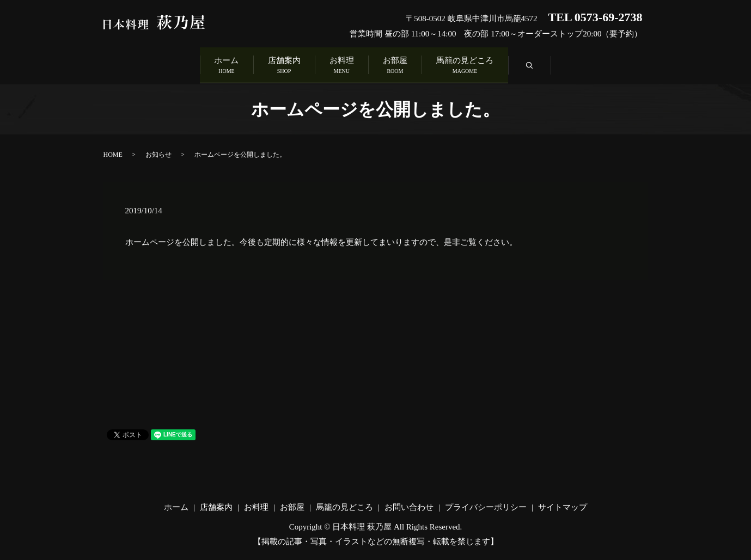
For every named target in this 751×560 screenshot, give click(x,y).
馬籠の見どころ (494, 64)
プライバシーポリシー (486, 504)
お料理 (342, 64)
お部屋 (409, 64)
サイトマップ (563, 504)
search (576, 67)
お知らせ (158, 151)
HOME (113, 151)
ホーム (198, 64)
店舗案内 (270, 64)
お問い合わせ (409, 504)
